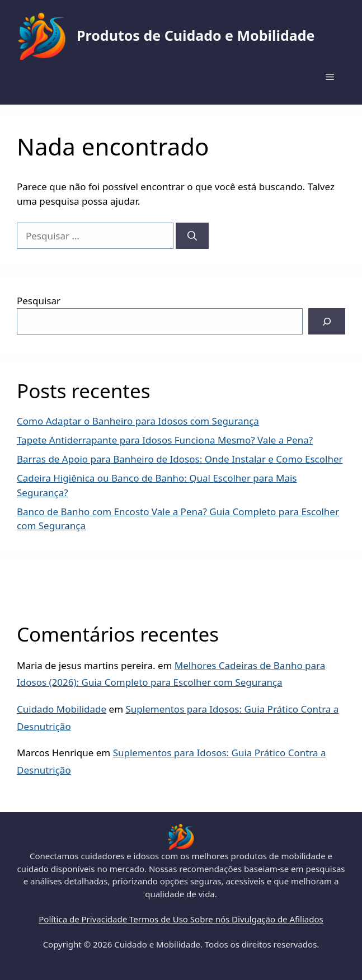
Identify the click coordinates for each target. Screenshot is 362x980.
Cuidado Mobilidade (62, 709)
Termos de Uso (160, 919)
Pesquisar (39, 301)
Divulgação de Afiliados (278, 919)
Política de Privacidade (84, 919)
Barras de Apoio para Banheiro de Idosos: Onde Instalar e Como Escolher (180, 459)
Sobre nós (211, 919)
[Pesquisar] (192, 236)
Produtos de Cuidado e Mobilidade (196, 35)
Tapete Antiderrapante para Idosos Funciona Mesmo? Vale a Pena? (165, 440)
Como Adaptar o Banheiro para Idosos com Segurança (138, 421)
